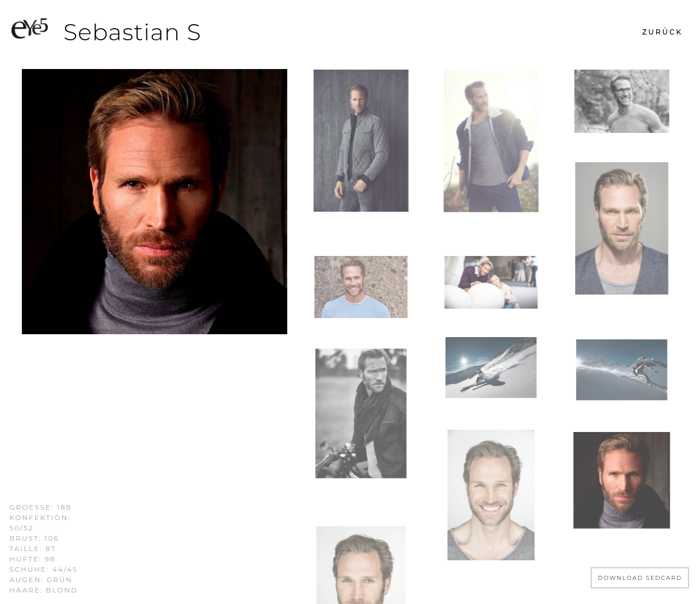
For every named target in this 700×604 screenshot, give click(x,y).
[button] (662, 32)
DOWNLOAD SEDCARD (640, 578)
